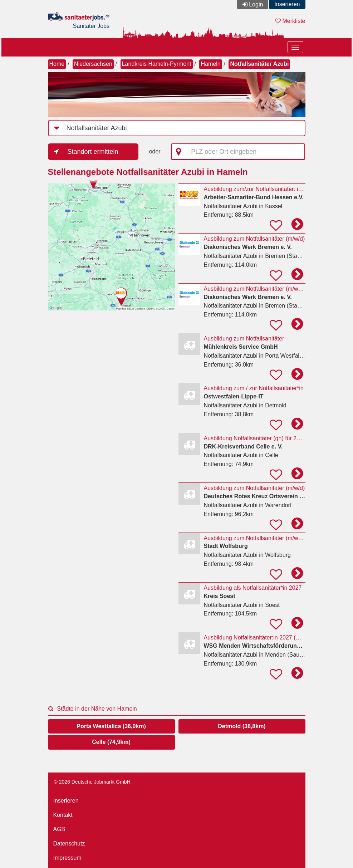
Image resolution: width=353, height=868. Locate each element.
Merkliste (290, 21)
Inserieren (287, 4)
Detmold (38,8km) (242, 726)
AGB (59, 829)
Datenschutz (69, 844)
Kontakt (63, 815)
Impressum (67, 858)
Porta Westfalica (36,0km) (111, 726)
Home (57, 64)
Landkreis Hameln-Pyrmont (157, 64)
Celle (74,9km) (111, 742)
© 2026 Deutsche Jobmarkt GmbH (92, 782)
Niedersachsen (93, 64)
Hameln (210, 64)
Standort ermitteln (93, 152)
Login (256, 4)
